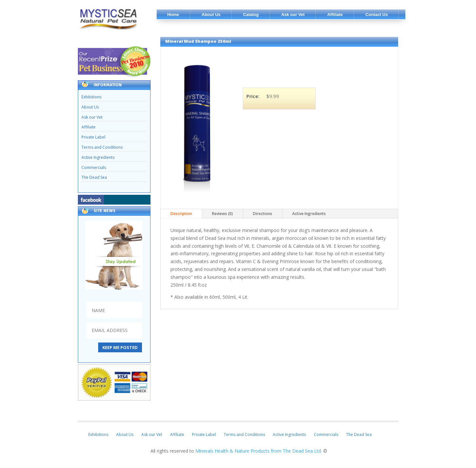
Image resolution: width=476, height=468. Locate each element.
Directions (263, 214)
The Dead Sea (94, 177)
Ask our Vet (92, 117)
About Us (90, 107)
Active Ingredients (98, 157)
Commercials (94, 167)
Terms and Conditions (102, 147)
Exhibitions (91, 97)
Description (181, 214)
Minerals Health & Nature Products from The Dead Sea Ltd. (259, 451)
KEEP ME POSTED (120, 347)
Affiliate (88, 127)
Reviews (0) (222, 214)
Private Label (93, 137)
